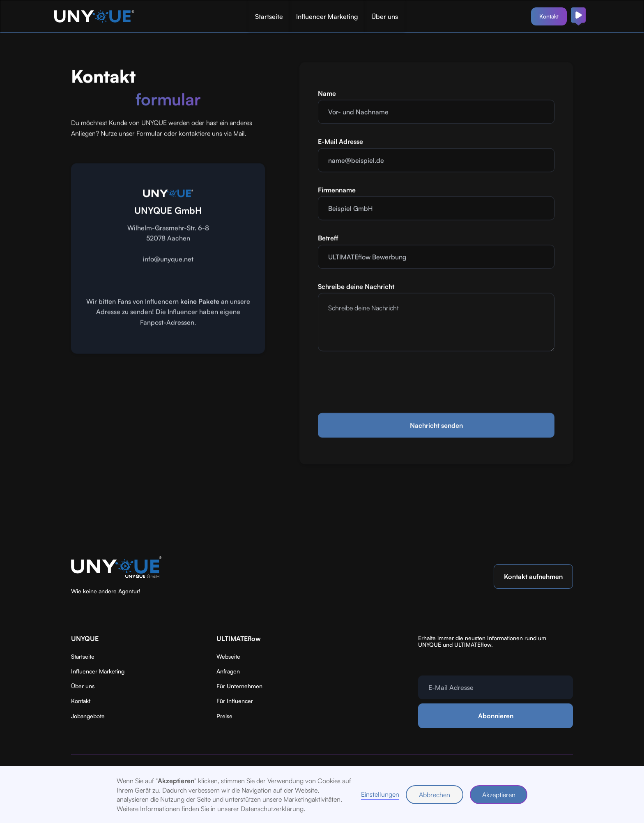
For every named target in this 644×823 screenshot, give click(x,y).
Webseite (228, 657)
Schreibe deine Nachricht (356, 287)
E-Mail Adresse (340, 142)
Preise (224, 716)
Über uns (385, 16)
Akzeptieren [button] (499, 795)
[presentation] (380, 381)
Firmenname (337, 191)
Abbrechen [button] (435, 795)
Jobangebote (88, 716)
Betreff (328, 239)
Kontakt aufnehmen (533, 576)
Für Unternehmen (239, 686)
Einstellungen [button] (380, 794)
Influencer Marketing (327, 16)
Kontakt (549, 16)
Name (327, 94)
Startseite (269, 16)
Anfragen (228, 671)
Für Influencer (235, 701)
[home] (95, 16)
